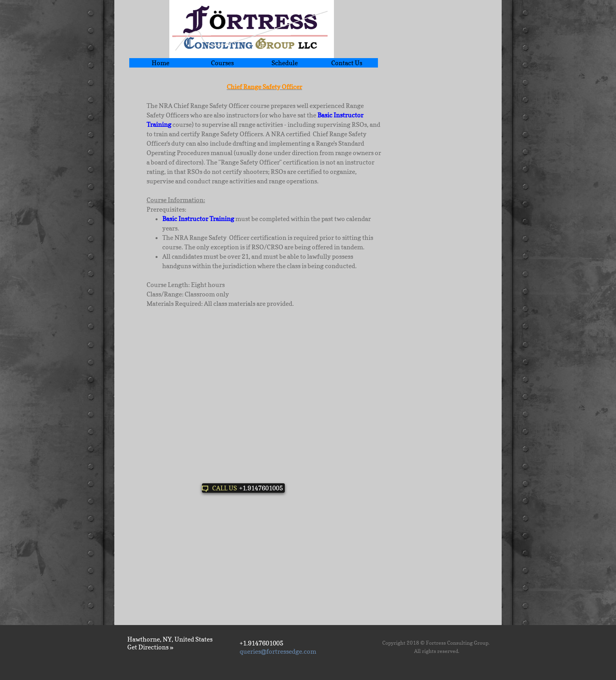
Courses (222, 63)
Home (160, 63)
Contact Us (347, 63)
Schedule (285, 63)
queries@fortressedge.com (278, 651)
